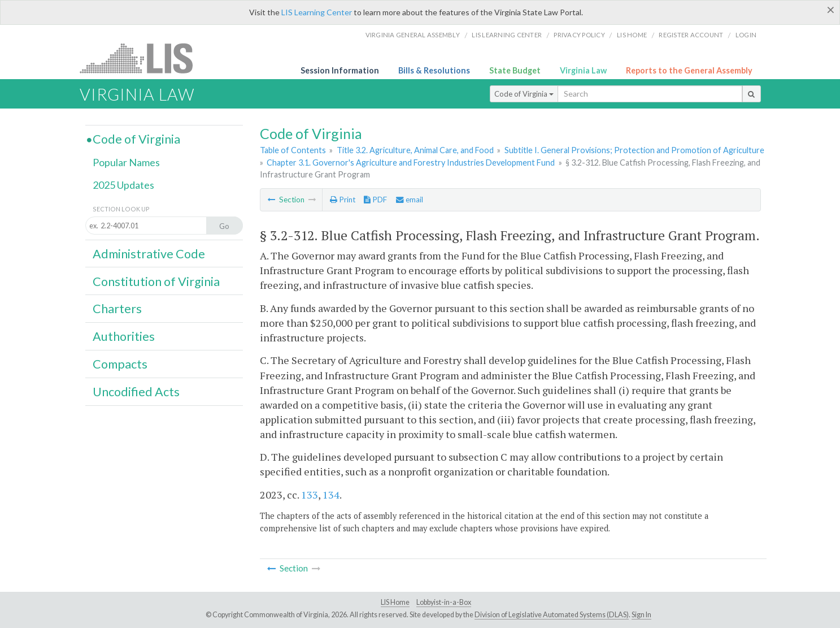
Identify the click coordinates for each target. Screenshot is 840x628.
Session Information (340, 70)
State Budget (515, 70)
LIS (143, 58)
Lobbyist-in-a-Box (444, 602)
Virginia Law (583, 70)
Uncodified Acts (136, 392)
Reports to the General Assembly (689, 70)
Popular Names (126, 162)
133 (310, 495)
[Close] (831, 10)
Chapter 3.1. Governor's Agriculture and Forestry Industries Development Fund (411, 163)
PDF (375, 200)
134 (331, 495)
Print (343, 200)
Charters (117, 309)
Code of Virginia (524, 94)
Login (746, 35)
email (410, 200)
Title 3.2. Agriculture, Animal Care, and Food (415, 150)
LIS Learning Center (317, 12)
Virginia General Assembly (413, 35)
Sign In (641, 615)
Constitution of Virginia (156, 281)
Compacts (120, 364)
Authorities (124, 336)
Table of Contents (293, 150)
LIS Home (395, 602)
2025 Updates (123, 185)
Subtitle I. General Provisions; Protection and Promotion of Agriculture (634, 150)
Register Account (691, 35)
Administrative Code (149, 254)
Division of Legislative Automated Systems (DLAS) (552, 615)
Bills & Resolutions (434, 70)
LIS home (632, 35)
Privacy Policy (579, 35)
